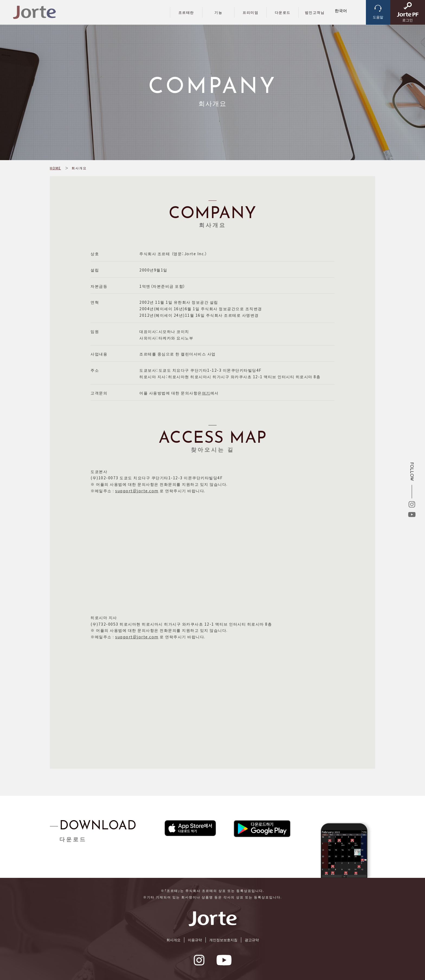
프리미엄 (250, 12)
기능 (218, 12)
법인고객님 (315, 12)
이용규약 (195, 940)
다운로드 (283, 12)
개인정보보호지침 (223, 940)
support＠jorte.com (137, 491)
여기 (206, 393)
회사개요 (173, 940)
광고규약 (252, 940)
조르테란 (186, 12)
